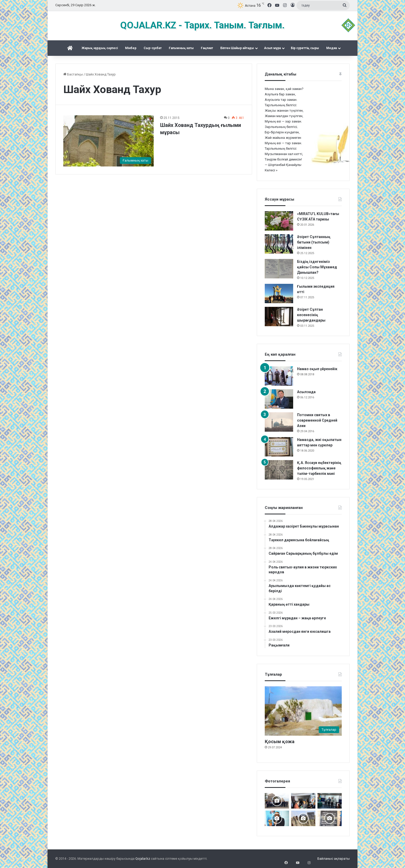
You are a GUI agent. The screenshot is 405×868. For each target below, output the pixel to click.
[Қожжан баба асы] (330, 818)
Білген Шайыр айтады (237, 48)
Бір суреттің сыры (305, 48)
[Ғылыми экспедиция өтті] (279, 294)
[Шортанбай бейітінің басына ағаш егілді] (303, 818)
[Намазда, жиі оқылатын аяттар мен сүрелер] (279, 447)
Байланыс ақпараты (334, 859)
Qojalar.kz (143, 859)
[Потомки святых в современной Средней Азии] (279, 422)
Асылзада (306, 392)
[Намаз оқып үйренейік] (279, 376)
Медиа (332, 48)
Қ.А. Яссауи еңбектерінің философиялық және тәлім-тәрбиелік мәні (319, 468)
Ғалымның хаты (181, 48)
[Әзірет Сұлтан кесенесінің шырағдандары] (279, 317)
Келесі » (271, 170)
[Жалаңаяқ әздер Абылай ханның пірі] (330, 801)
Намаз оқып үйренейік (317, 369)
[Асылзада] (279, 399)
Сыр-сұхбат (153, 48)
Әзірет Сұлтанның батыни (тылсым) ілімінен (314, 242)
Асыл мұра (272, 48)
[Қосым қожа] (303, 711)
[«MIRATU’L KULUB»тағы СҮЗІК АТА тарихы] (279, 221)
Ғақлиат (207, 48)
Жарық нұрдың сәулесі (100, 48)
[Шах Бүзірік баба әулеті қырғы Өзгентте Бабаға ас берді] (277, 801)
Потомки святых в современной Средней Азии (317, 420)
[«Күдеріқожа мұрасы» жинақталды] (303, 801)
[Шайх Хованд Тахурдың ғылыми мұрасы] (108, 141)
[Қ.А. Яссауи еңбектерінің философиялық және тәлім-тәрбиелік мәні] (279, 470)
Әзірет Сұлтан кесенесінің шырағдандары (311, 315)
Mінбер (131, 48)
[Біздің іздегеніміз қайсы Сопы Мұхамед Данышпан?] (279, 269)
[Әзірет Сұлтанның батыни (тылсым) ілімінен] (279, 244)
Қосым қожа (280, 741)
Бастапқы (73, 74)
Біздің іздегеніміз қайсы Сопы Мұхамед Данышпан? (317, 267)
